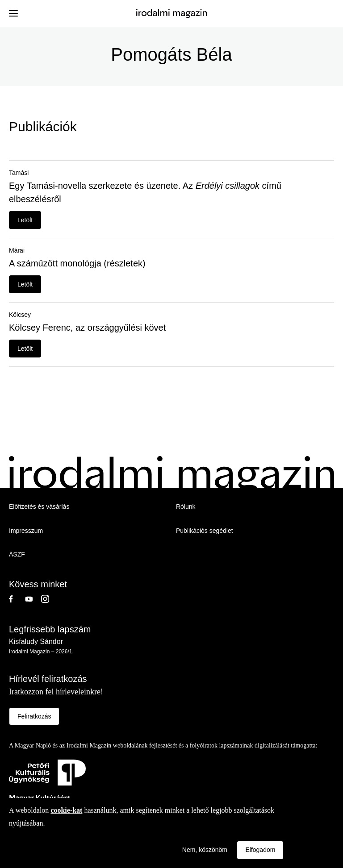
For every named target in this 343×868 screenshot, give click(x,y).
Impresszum (26, 531)
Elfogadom (260, 850)
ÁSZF (17, 554)
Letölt (25, 220)
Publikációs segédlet (205, 531)
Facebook (17, 599)
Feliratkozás (34, 716)
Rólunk (186, 507)
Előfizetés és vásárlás (39, 507)
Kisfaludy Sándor (36, 642)
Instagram (49, 599)
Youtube (33, 599)
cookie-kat (66, 810)
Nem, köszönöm (205, 850)
